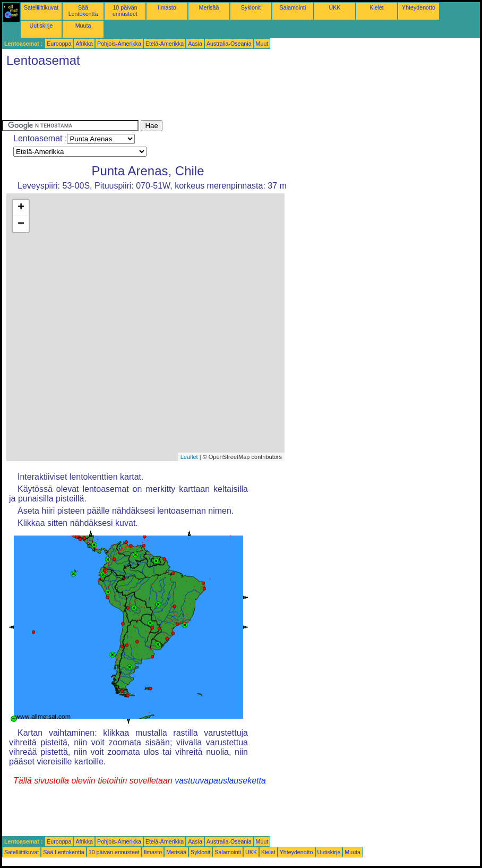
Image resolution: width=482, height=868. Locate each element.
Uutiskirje (41, 25)
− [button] (21, 224)
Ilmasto (167, 7)
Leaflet (189, 457)
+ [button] (21, 208)
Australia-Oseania (229, 44)
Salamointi (293, 7)
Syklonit (251, 7)
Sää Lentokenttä (83, 11)
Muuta (83, 25)
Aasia (195, 44)
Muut (262, 44)
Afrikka (84, 44)
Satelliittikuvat (41, 7)
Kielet (377, 7)
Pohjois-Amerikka (119, 44)
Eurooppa (59, 44)
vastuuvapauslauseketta (220, 781)
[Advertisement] (195, 96)
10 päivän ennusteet (125, 11)
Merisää (209, 7)
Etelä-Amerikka (165, 44)
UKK (335, 7)
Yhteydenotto (419, 7)
